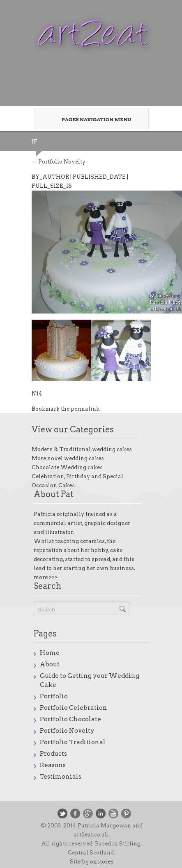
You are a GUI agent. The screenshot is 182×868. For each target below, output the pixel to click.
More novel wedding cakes (68, 458)
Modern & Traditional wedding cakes (82, 449)
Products (53, 754)
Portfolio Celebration (74, 708)
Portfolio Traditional (73, 742)
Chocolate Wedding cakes (67, 467)
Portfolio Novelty (59, 162)
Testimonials (61, 777)
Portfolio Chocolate (70, 719)
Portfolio (54, 696)
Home (50, 653)
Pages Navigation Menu (89, 119)
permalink (85, 409)
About (50, 664)
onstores (102, 862)
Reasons (53, 765)
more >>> (46, 577)
